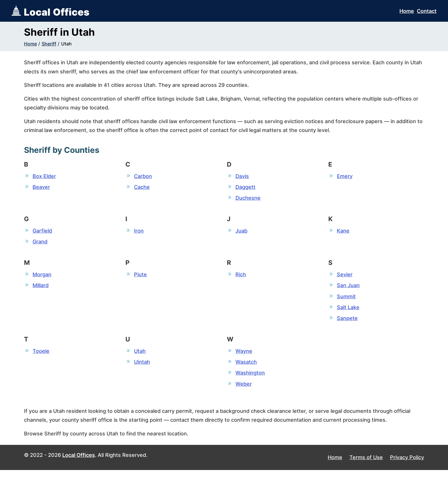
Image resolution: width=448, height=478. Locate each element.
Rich (241, 277)
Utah (66, 44)
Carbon (143, 176)
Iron (139, 232)
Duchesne (248, 199)
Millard (41, 289)
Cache (142, 188)
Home (407, 11)
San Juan (348, 289)
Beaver (41, 188)
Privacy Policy (407, 466)
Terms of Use (366, 466)
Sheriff (49, 44)
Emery (345, 176)
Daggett (245, 188)
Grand (40, 244)
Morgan (42, 277)
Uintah (142, 368)
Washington (250, 380)
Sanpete (347, 323)
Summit (346, 300)
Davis (242, 176)
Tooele (41, 357)
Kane (343, 232)
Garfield (42, 232)
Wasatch (246, 368)
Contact (427, 11)
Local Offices (79, 463)
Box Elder (44, 176)
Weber (244, 391)
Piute (140, 277)
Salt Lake (348, 312)
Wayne (244, 357)
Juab (241, 232)
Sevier (345, 277)
